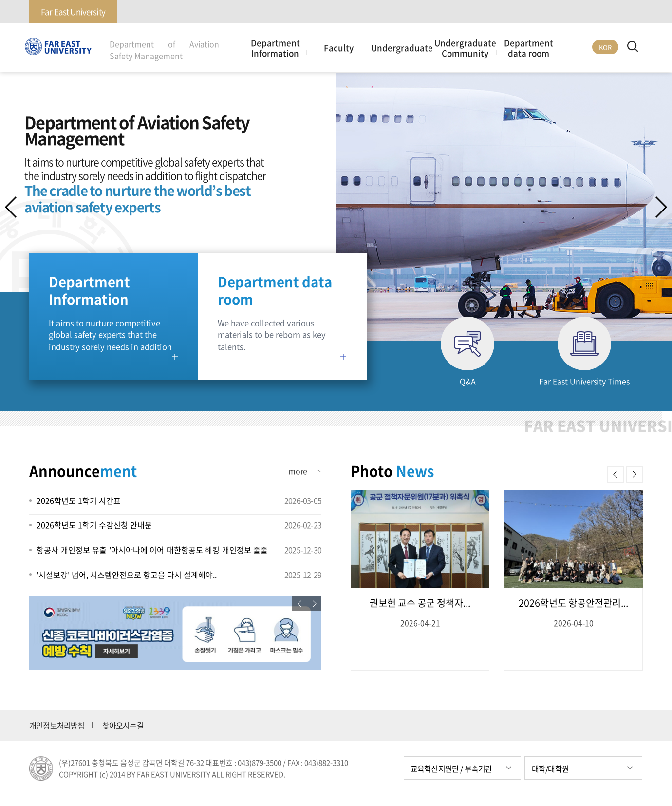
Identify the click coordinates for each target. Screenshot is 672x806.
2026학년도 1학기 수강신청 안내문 (94, 525)
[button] (661, 207)
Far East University (73, 11)
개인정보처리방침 (57, 725)
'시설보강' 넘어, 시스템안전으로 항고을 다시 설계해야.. (127, 575)
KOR (605, 47)
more (298, 471)
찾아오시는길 (123, 725)
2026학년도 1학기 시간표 (79, 500)
